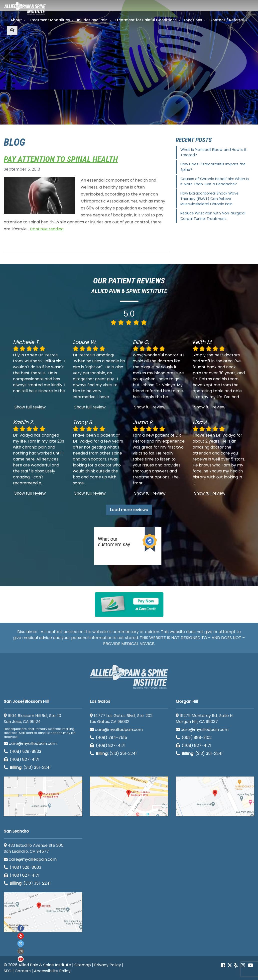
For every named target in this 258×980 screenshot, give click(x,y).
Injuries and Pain (95, 21)
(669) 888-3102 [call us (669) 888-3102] (194, 738)
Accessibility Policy (52, 971)
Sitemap (83, 965)
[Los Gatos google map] (129, 796)
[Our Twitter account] (230, 965)
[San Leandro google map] (43, 912)
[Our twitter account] (21, 944)
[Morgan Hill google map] (215, 796)
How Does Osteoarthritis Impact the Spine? (213, 167)
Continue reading (47, 229)
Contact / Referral (229, 21)
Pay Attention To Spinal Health (61, 159)
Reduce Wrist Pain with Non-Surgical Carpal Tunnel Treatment (213, 216)
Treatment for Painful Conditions (148, 21)
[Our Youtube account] (21, 959)
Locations (195, 21)
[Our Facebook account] (224, 965)
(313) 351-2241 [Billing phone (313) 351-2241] (27, 767)
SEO (8, 971)
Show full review (30, 407)
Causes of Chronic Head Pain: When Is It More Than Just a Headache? (215, 182)
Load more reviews (129, 510)
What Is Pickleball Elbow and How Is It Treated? (213, 152)
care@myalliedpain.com (30, 744)
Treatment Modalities (52, 21)
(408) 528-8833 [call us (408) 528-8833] (22, 751)
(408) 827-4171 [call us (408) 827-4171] (22, 759)
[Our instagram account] (21, 951)
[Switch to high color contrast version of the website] (12, 30)
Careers (23, 971)
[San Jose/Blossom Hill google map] (43, 796)
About (19, 21)
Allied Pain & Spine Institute (45, 965)
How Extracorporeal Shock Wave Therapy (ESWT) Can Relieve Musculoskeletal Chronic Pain (209, 199)
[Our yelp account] (236, 965)
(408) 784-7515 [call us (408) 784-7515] (108, 738)
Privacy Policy (108, 965)
